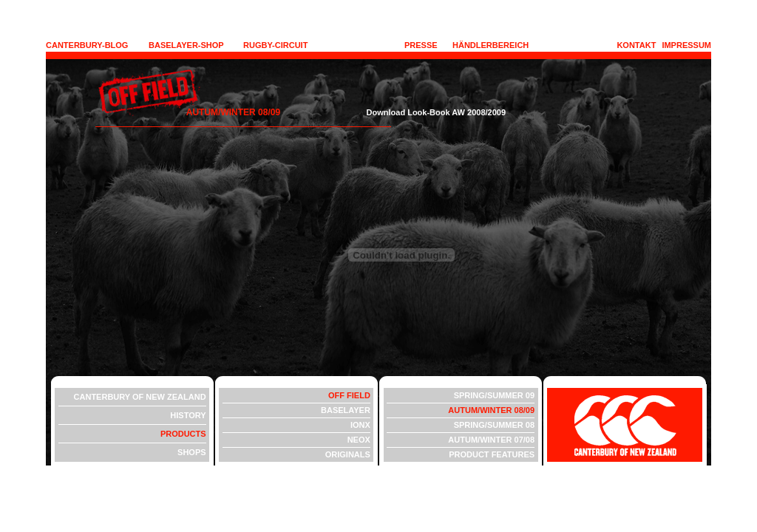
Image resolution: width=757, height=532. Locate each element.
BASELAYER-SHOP (186, 45)
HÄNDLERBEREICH (490, 45)
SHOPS (192, 452)
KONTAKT (636, 45)
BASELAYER (346, 410)
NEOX (359, 440)
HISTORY (188, 415)
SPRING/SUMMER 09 (494, 395)
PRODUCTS (183, 434)
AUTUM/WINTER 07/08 (491, 440)
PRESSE (421, 45)
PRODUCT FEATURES (492, 454)
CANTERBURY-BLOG (87, 45)
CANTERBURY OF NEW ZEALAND (140, 397)
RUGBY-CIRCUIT (275, 45)
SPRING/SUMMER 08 (494, 425)
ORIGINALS (348, 454)
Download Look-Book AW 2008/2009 (394, 112)
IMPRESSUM (686, 45)
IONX (360, 425)
